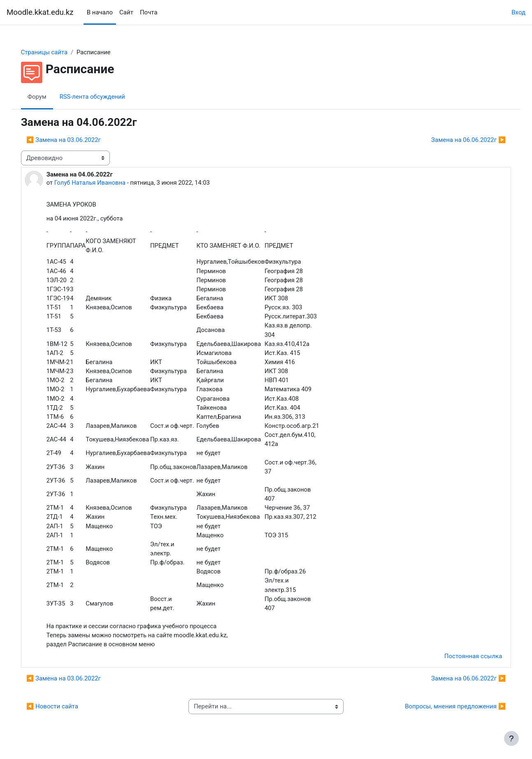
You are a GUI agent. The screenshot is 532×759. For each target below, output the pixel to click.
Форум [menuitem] (45, 97)
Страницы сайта (53, 52)
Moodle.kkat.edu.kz (40, 12)
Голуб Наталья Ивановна (99, 183)
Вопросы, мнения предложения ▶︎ (447, 714)
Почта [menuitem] (149, 12)
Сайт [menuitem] (126, 12)
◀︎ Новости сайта (60, 714)
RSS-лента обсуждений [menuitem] (102, 97)
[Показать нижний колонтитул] (511, 738)
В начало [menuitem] (100, 12)
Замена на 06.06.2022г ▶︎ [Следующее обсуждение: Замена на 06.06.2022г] (460, 140)
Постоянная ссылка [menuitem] (465, 664)
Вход (518, 12)
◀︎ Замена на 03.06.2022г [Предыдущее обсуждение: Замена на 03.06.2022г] (72, 140)
